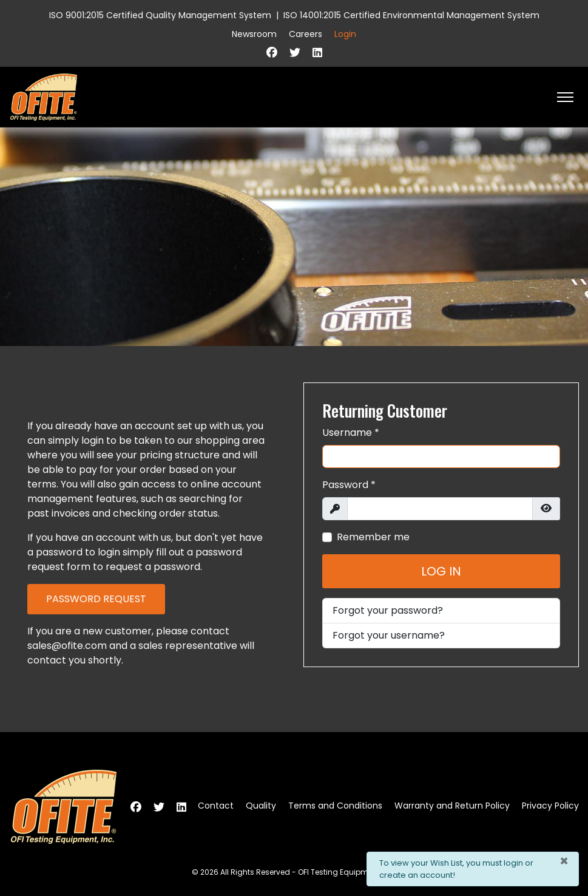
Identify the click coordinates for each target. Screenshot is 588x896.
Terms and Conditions (335, 806)
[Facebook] (272, 53)
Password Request (96, 599)
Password (349, 485)
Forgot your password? (388, 610)
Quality (261, 806)
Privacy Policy (550, 806)
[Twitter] (295, 53)
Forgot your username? (389, 635)
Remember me (373, 537)
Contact (216, 806)
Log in (441, 571)
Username (351, 433)
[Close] (564, 861)
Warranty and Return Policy (452, 806)
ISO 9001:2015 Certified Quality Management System (160, 15)
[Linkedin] (317, 53)
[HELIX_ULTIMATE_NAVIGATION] (565, 97)
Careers (306, 34)
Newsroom (254, 34)
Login (345, 34)
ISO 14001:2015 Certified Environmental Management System (411, 15)
